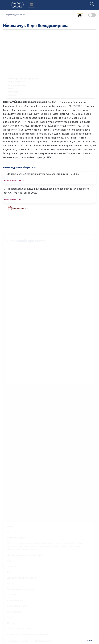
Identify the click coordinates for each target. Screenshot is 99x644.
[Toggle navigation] (32, 5)
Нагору (90, 640)
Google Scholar (10, 180)
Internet (21, 180)
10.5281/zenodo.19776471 (18, 630)
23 (6, 571)
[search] (92, 3)
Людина (9, 595)
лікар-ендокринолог (15, 607)
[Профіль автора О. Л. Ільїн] (11, 529)
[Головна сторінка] (17, 5)
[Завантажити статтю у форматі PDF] (18, 208)
